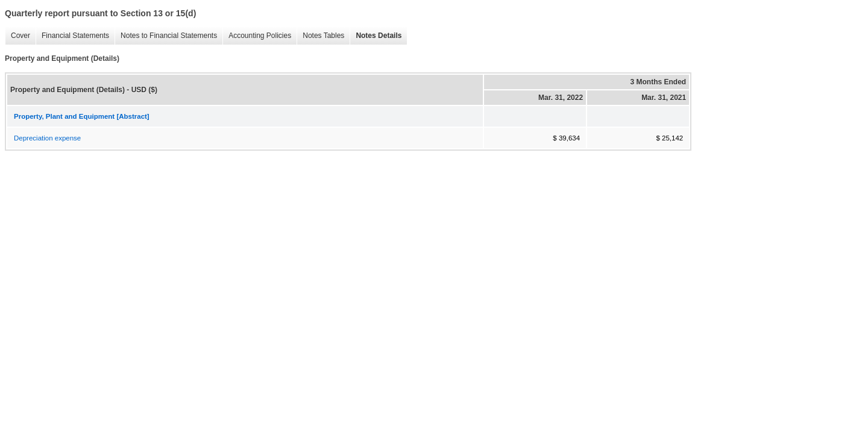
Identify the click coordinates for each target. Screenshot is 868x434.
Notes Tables (320, 36)
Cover (17, 36)
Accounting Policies (257, 36)
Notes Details (376, 36)
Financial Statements (72, 36)
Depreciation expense (47, 138)
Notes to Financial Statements (166, 36)
